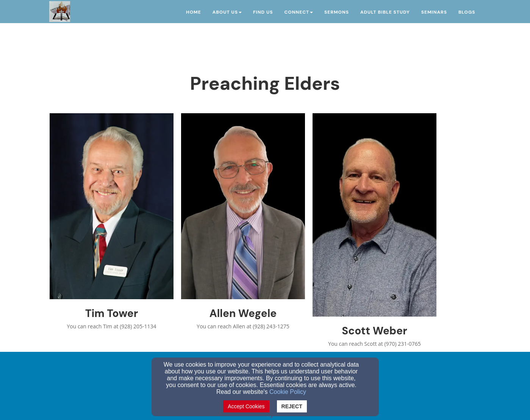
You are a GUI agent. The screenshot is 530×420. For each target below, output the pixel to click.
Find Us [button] (263, 12)
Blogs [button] (467, 12)
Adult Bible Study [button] (385, 12)
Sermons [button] (337, 12)
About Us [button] (227, 12)
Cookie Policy (288, 392)
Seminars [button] (434, 12)
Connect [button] (299, 12)
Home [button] (194, 12)
